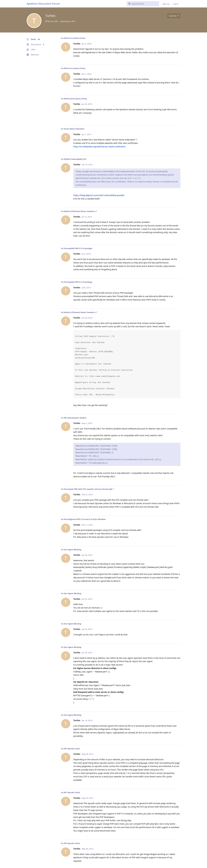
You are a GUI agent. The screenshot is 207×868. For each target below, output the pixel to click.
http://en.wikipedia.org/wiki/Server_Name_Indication (99, 147)
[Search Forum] (143, 4)
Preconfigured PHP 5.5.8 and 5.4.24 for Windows (85, 519)
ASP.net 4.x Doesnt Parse (74, 38)
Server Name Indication (74, 129)
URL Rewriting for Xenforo (75, 418)
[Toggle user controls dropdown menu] (174, 16)
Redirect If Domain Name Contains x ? (80, 211)
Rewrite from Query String (75, 99)
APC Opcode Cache (72, 749)
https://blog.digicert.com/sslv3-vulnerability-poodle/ (99, 195)
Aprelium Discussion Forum (43, 4)
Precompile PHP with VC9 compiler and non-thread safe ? (89, 489)
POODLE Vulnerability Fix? (75, 159)
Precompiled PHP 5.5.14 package (78, 248)
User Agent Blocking (72, 550)
